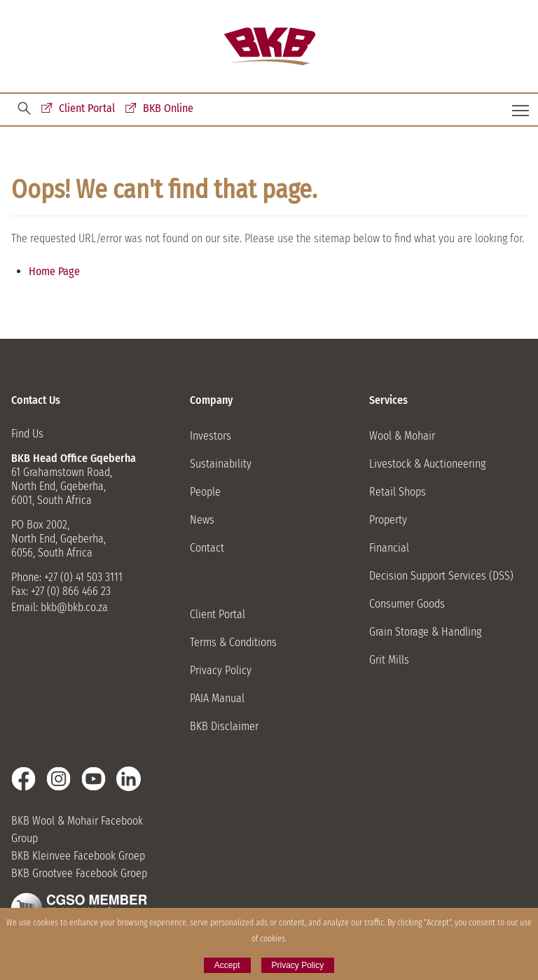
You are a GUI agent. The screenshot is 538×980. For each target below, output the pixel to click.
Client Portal (87, 108)
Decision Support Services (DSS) (441, 576)
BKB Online (168, 108)
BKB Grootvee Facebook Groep (79, 873)
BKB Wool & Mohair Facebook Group (77, 829)
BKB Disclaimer (224, 726)
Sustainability (221, 464)
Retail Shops (398, 492)
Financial (389, 548)
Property (388, 520)
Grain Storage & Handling (425, 632)
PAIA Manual (217, 698)
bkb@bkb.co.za (74, 607)
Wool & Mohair (402, 436)
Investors (211, 436)
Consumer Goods (407, 604)
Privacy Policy (221, 670)
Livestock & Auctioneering (427, 464)
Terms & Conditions (233, 642)
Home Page (54, 271)
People (205, 492)
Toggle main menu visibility (522, 105)
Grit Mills (389, 660)
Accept (227, 965)
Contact (207, 548)
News (202, 520)
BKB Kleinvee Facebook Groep (78, 856)
